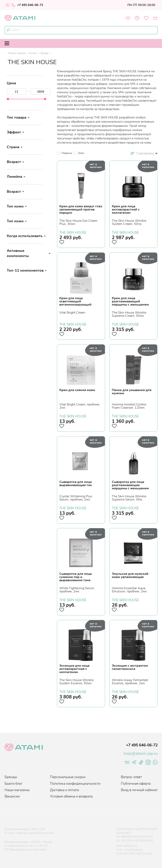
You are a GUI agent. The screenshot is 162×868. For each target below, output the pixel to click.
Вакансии (12, 796)
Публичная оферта (136, 784)
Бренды (44, 53)
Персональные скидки (68, 777)
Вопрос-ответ (131, 777)
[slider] (8, 99)
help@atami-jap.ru (141, 753)
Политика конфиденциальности (75, 784)
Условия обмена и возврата (71, 796)
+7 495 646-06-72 (27, 5)
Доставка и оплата (64, 790)
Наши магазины (17, 790)
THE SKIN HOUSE (73, 232)
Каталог (33, 53)
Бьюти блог (13, 784)
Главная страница (17, 53)
